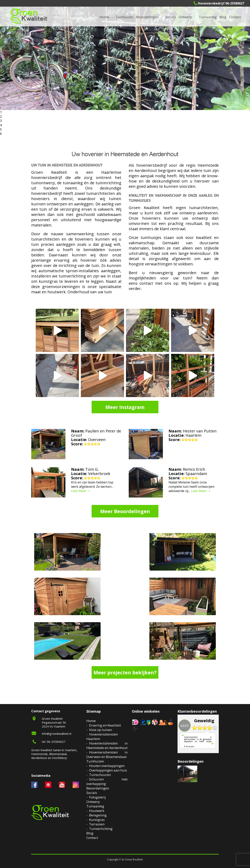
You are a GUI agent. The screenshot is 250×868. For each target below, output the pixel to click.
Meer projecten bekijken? (125, 672)
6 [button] (1, 134)
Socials (92, 793)
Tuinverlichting (101, 829)
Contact (235, 17)
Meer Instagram (125, 407)
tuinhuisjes (151, 238)
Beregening (98, 815)
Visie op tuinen (100, 730)
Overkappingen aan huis (108, 770)
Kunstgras (97, 820)
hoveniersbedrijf (152, 165)
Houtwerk (97, 811)
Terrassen (97, 824)
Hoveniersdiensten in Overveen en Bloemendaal (107, 754)
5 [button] (1, 129)
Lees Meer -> (81, 491)
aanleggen (84, 204)
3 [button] (1, 121)
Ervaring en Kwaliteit (105, 725)
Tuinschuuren (100, 775)
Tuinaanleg (95, 806)
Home (91, 721)
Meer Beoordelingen (125, 511)
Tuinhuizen (95, 761)
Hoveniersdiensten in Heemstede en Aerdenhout (107, 745)
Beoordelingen (147, 17)
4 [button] (1, 125)
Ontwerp (185, 17)
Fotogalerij (97, 797)
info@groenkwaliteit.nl (57, 734)
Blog (223, 17)
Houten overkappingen (107, 766)
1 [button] (1, 112)
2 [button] (1, 116)
